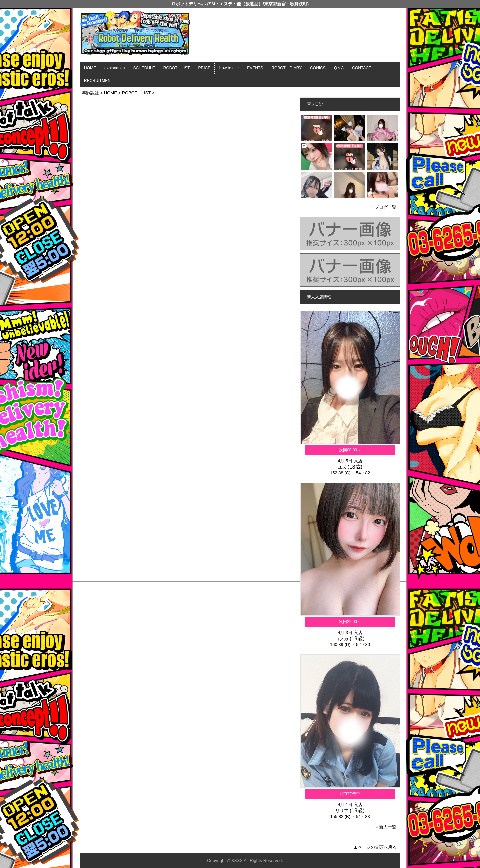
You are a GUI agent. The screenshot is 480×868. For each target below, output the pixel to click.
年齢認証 (90, 93)
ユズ (342, 467)
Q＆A (339, 68)
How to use (229, 68)
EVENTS (255, 68)
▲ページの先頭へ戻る (375, 847)
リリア (342, 811)
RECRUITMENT (98, 81)
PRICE (204, 68)
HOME (90, 68)
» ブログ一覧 (384, 207)
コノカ (342, 639)
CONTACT (361, 68)
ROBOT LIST (177, 68)
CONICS (318, 68)
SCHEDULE (144, 68)
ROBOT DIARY (286, 68)
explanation (114, 68)
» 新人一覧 (386, 827)
